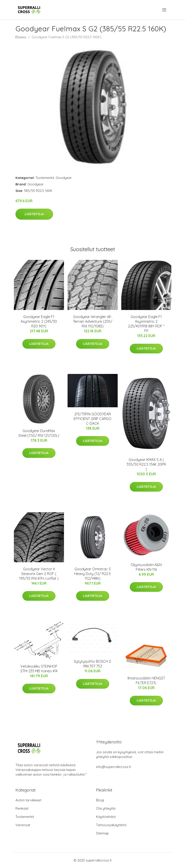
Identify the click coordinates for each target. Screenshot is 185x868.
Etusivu (21, 37)
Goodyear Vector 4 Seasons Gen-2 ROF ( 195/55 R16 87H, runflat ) (39, 574)
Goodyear (64, 178)
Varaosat (23, 825)
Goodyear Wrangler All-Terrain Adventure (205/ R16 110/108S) (93, 321)
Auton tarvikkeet (28, 800)
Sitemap (102, 833)
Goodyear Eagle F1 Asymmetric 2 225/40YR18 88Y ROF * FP (146, 324)
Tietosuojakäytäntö (111, 825)
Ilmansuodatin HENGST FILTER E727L (146, 680)
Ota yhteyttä (106, 808)
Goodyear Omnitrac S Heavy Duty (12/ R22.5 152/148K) (92, 574)
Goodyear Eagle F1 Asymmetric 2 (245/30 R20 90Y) (39, 321)
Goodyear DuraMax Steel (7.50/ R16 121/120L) (39, 433)
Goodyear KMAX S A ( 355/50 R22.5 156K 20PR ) (146, 464)
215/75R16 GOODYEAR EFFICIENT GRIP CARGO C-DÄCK (92, 419)
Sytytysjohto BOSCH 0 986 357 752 (92, 664)
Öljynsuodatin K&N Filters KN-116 (146, 567)
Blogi (100, 800)
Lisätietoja (34, 214)
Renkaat (22, 808)
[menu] (165, 10)
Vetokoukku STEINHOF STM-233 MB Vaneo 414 (39, 669)
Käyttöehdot (106, 817)
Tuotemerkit (45, 178)
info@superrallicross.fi (114, 767)
